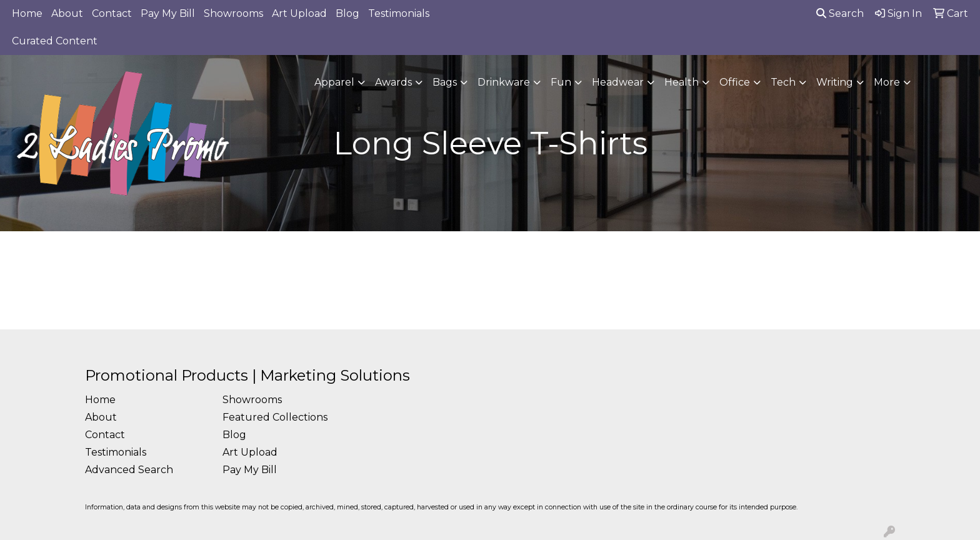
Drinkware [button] (504, 82)
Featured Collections (275, 417)
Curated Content (55, 41)
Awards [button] (393, 82)
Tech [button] (783, 82)
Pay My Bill (168, 13)
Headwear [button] (618, 82)
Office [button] (735, 82)
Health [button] (682, 82)
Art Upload (299, 13)
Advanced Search (129, 470)
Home (27, 13)
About (67, 13)
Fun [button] (561, 82)
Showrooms (233, 13)
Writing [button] (835, 82)
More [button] (887, 82)
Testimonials (399, 13)
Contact (112, 13)
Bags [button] (445, 82)
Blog (347, 13)
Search (840, 13)
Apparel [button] (334, 82)
